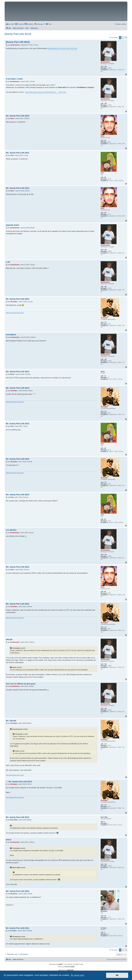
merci (9, 840)
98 (105, 140)
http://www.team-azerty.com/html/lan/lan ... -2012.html (46, 92)
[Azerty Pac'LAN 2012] (18, 34)
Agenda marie (12, 225)
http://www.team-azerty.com (15, 313)
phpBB (60, 964)
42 (105, 916)
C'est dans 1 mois (14, 79)
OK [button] (117, 975)
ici (26, 536)
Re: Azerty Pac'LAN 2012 (18, 116)
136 (105, 67)
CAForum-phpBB (69, 967)
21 (105, 376)
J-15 (8, 262)
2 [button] (123, 38)
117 (105, 322)
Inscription (11, 335)
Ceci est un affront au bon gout (21, 684)
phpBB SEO (70, 970)
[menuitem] (10, 24)
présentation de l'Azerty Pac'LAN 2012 (63, 48)
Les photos (11, 530)
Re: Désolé (11, 721)
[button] (126, 38)
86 (105, 177)
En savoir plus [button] (77, 975)
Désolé (9, 639)
